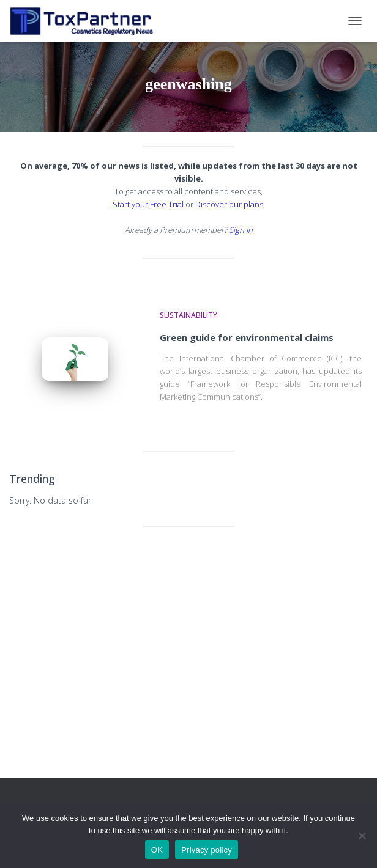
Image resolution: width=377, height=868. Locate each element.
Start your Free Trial (148, 204)
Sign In (241, 230)
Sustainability (188, 315)
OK (157, 850)
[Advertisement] (188, 631)
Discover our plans (229, 204)
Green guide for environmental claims (247, 337)
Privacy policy (207, 850)
